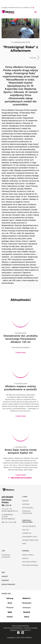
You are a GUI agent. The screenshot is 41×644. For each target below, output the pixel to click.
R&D (3, 572)
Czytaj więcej (21, 352)
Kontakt (5, 580)
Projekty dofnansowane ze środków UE (18, 8)
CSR (3, 551)
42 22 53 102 (7, 509)
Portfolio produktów (27, 521)
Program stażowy (30, 565)
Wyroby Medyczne (30, 540)
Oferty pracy (28, 555)
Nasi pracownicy (30, 562)
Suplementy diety (30, 537)
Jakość (5, 576)
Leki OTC (26, 530)
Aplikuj (25, 558)
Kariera (26, 551)
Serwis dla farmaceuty (20, 630)
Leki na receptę (29, 526)
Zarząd (25, 501)
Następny (33, 58)
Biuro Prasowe (8, 584)
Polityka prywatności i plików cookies (21, 628)
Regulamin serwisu (21, 626)
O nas (25, 497)
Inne (24, 544)
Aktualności (28, 508)
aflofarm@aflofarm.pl (10, 511)
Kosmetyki (27, 533)
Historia (26, 504)
